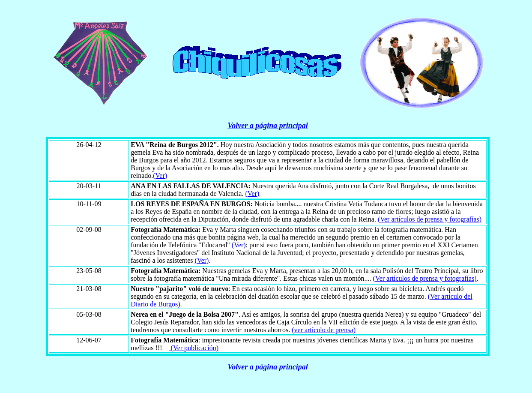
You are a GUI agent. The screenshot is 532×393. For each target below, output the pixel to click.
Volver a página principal (268, 126)
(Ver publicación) (194, 348)
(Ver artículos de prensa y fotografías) (430, 219)
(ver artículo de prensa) (324, 330)
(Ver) (160, 175)
